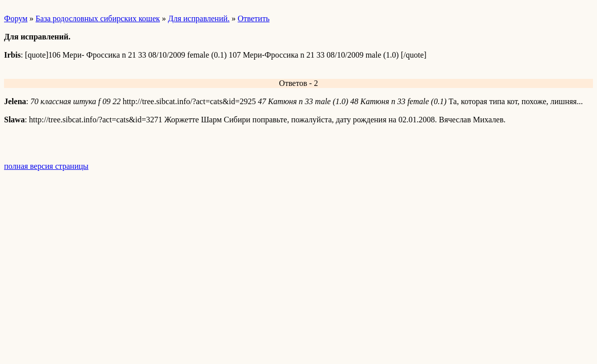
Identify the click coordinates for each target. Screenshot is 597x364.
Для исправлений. (199, 18)
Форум (16, 18)
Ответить (254, 18)
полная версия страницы (46, 166)
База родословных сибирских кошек (98, 18)
